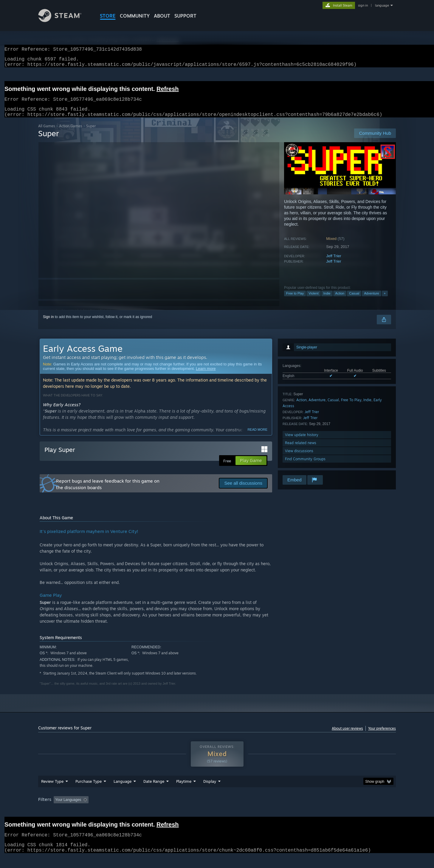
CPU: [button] (298, 811)
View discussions (299, 458)
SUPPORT (185, 16)
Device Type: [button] (344, 811)
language (382, 5)
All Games (47, 133)
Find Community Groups (305, 466)
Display (210, 793)
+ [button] (385, 300)
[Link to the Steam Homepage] (64, 20)
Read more (257, 437)
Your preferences (382, 736)
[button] (58, 811)
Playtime (184, 793)
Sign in (48, 324)
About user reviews (347, 736)
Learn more (206, 376)
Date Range (154, 793)
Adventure (371, 300)
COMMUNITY (135, 16)
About (162, 16)
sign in (363, 5)
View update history (302, 442)
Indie (327, 300)
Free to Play (295, 300)
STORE (108, 16)
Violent (313, 300)
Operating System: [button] (267, 811)
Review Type (52, 793)
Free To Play (351, 407)
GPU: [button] (318, 811)
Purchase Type (89, 793)
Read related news (301, 450)
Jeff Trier (334, 263)
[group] (217, 812)
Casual (354, 300)
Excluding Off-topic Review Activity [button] (128, 811)
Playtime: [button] (175, 811)
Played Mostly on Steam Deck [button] (217, 811)
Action (340, 300)
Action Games (71, 133)
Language (123, 793)
